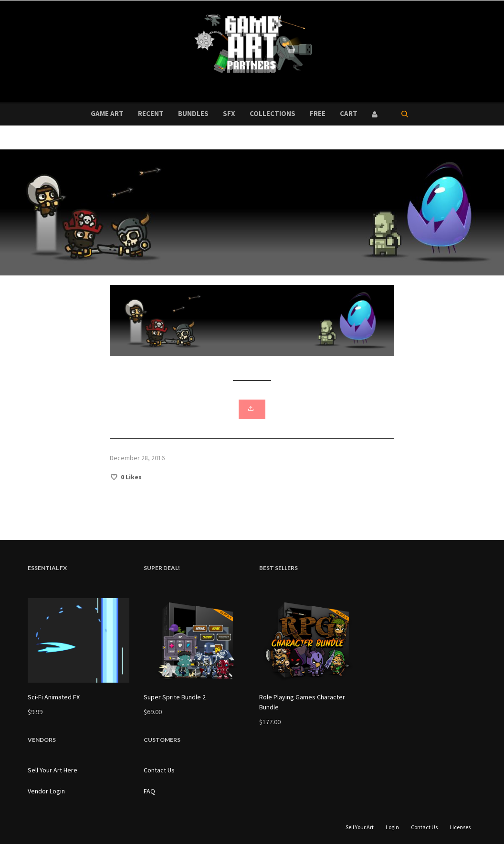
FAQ (149, 791)
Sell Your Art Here (52, 770)
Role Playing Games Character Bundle (302, 702)
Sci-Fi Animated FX (54, 697)
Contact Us (159, 770)
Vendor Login (46, 791)
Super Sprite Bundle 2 (175, 697)
